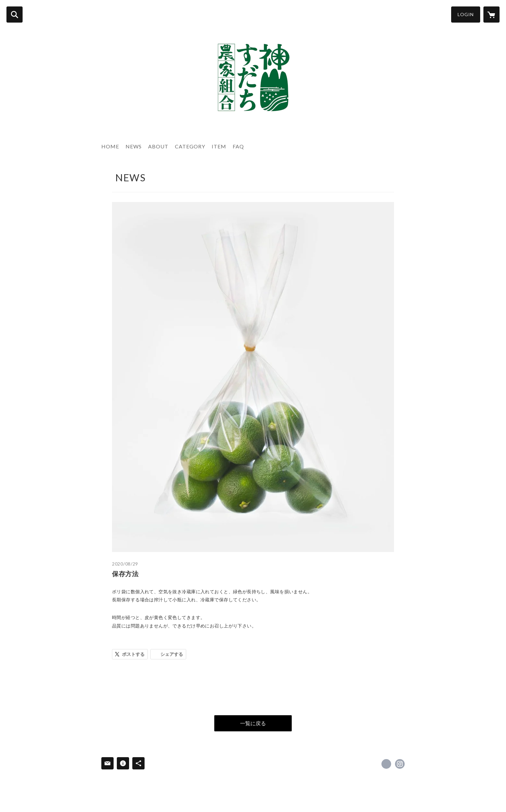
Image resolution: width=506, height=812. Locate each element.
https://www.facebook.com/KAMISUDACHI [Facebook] (386, 764)
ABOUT (158, 146)
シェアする (172, 654)
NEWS (134, 146)
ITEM (219, 146)
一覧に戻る (253, 723)
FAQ (238, 146)
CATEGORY (190, 146)
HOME (110, 146)
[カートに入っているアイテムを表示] (491, 15)
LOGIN (466, 14)
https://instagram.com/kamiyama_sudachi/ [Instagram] (400, 764)
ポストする (133, 654)
